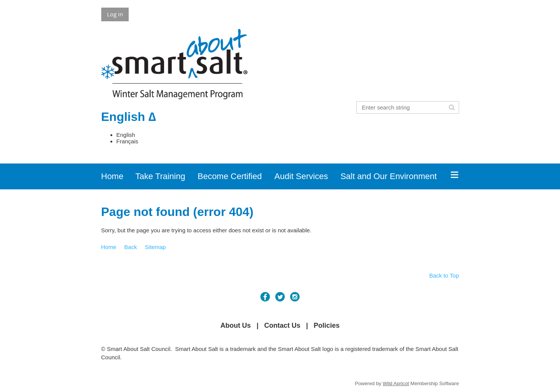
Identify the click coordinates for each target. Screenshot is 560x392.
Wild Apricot (396, 383)
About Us (236, 325)
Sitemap (156, 247)
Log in (115, 14)
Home (109, 247)
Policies (327, 325)
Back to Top (444, 275)
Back (130, 247)
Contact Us (282, 325)
